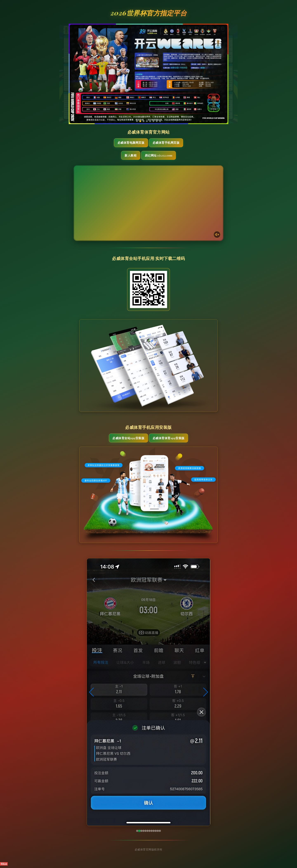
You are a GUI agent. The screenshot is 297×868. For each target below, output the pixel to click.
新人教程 (128, 157)
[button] (92, 695)
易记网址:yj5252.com (166, 157)
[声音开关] (216, 235)
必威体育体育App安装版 (171, 440)
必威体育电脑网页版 (129, 143)
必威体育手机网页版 (168, 143)
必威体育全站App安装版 (126, 440)
